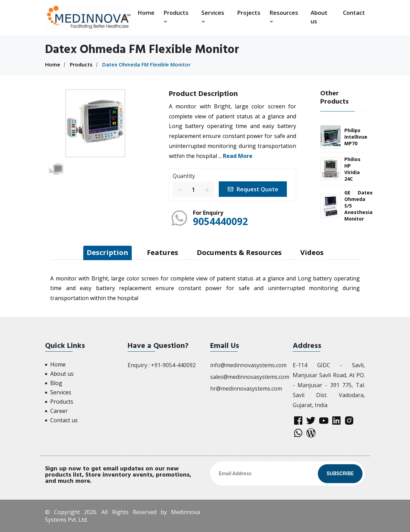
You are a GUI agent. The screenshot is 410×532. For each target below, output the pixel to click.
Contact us (64, 420)
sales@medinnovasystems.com (250, 377)
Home (146, 13)
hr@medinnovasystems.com (246, 389)
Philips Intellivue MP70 (356, 137)
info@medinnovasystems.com (248, 365)
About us (319, 17)
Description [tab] (107, 252)
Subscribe (340, 474)
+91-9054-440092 (173, 365)
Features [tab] (163, 252)
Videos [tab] (312, 252)
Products (176, 17)
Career (59, 411)
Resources (284, 17)
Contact (354, 13)
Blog (56, 383)
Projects (249, 13)
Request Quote (253, 189)
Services (213, 17)
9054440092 (220, 221)
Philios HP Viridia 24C (352, 169)
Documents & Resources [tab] (239, 252)
